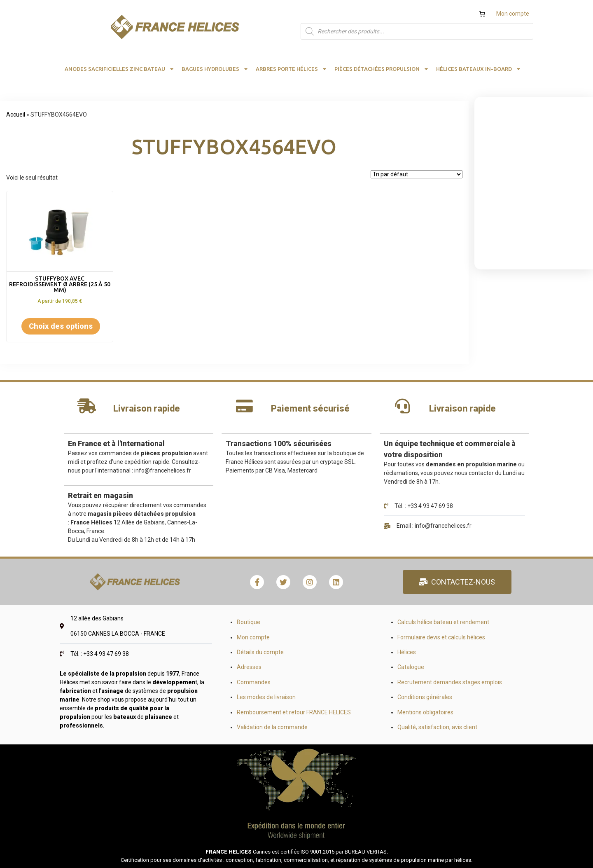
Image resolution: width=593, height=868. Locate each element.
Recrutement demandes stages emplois (450, 682)
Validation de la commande (272, 727)
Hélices (407, 652)
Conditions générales (425, 697)
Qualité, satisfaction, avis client (437, 727)
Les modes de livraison (266, 697)
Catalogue (411, 667)
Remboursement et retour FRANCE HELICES (294, 712)
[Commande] (417, 174)
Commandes (254, 682)
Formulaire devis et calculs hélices (441, 637)
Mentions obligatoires (425, 712)
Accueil (16, 115)
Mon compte (513, 14)
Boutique (249, 622)
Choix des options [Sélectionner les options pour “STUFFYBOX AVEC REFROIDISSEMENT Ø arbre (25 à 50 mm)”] (61, 326)
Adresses (249, 667)
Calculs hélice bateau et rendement (443, 622)
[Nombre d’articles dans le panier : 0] (482, 14)
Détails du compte (260, 652)
